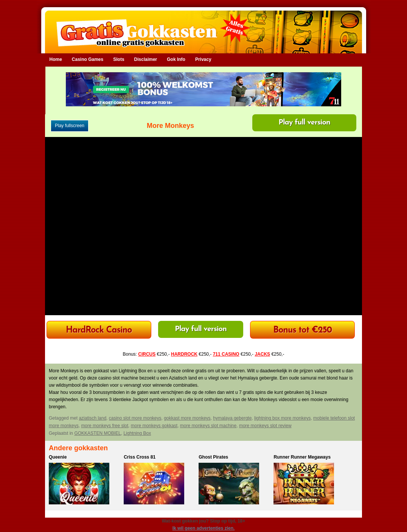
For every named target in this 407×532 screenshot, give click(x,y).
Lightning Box (137, 433)
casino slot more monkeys (135, 418)
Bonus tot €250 (302, 331)
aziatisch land (92, 418)
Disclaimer (146, 59)
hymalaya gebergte (232, 418)
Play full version (304, 123)
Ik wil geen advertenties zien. (204, 528)
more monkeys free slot (105, 426)
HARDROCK (184, 354)
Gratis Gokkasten (204, 27)
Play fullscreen (70, 126)
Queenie (58, 457)
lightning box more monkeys (282, 418)
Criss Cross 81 (140, 457)
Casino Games (88, 59)
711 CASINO (226, 354)
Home (56, 59)
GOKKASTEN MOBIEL (97, 433)
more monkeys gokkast (154, 426)
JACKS (262, 354)
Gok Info (176, 59)
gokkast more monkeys (187, 418)
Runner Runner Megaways (302, 457)
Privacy (203, 59)
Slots (119, 59)
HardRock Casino (99, 331)
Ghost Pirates (213, 457)
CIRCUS (147, 354)
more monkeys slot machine (208, 426)
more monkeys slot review (265, 426)
